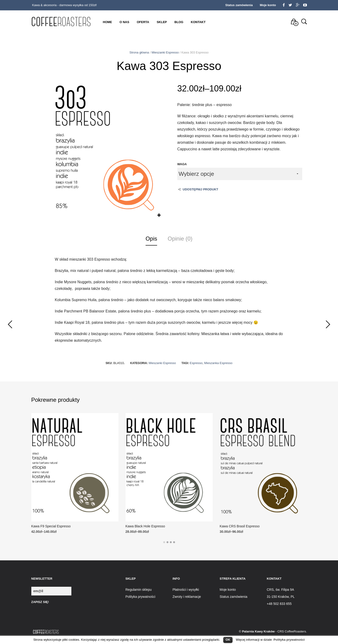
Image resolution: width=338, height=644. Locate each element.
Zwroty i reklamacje (187, 597)
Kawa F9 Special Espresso (51, 526)
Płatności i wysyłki (186, 590)
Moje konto (268, 5)
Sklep (162, 22)
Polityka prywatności (289, 640)
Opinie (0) (180, 239)
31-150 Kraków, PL (281, 597)
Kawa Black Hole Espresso (145, 526)
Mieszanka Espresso (218, 363)
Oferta (143, 22)
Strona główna (139, 52)
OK (228, 640)
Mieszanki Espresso (165, 52)
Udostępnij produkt (198, 189)
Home (108, 22)
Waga (182, 164)
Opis (151, 239)
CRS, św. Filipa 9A (281, 590)
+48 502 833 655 (279, 604)
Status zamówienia (239, 5)
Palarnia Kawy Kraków (258, 631)
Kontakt (198, 22)
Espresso (196, 363)
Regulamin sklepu (139, 590)
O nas (124, 22)
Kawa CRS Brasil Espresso (240, 526)
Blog (179, 22)
